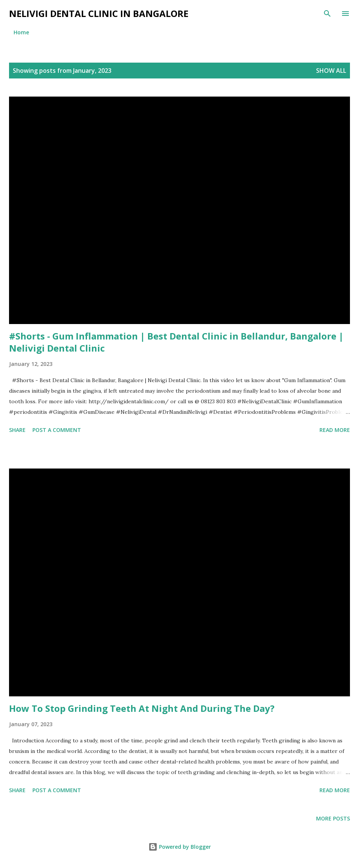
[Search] (327, 14)
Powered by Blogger (180, 847)
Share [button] (17, 430)
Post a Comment (57, 430)
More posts (333, 818)
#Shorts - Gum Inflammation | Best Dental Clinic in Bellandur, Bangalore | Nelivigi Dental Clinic (176, 342)
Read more (335, 430)
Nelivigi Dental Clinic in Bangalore (99, 13)
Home (21, 32)
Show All (331, 71)
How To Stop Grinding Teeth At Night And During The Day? (142, 708)
